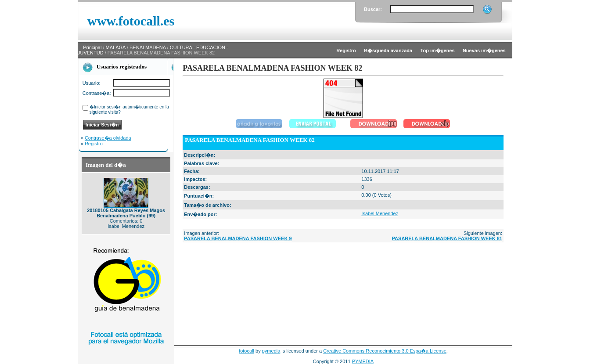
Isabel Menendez (380, 213)
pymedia (271, 351)
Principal (92, 47)
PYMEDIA (363, 361)
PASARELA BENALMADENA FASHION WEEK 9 (238, 238)
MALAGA (116, 47)
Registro (94, 144)
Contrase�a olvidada (108, 138)
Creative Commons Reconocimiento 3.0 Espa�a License (385, 351)
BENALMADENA (148, 47)
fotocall (246, 351)
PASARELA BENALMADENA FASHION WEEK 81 (447, 238)
